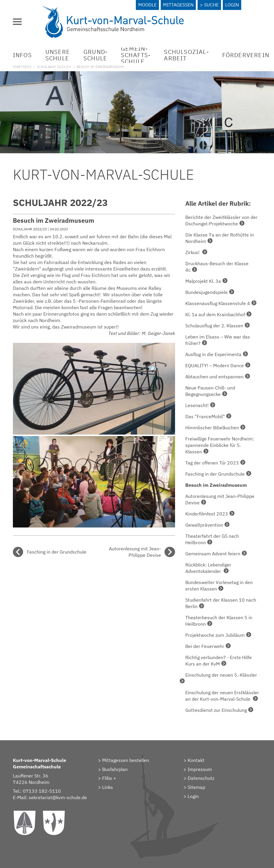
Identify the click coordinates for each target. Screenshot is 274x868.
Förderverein (246, 55)
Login (232, 5)
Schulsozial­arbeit (186, 55)
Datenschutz (201, 778)
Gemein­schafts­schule (136, 55)
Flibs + (109, 778)
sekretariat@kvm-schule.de (58, 797)
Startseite (22, 67)
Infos (22, 55)
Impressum (200, 769)
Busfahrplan (115, 769)
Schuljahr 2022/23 (54, 67)
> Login (191, 796)
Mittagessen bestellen (126, 760)
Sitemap (196, 787)
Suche (211, 5)
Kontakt (196, 760)
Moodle (147, 5)
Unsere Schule (58, 55)
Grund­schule (95, 55)
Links (108, 787)
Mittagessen (178, 5)
